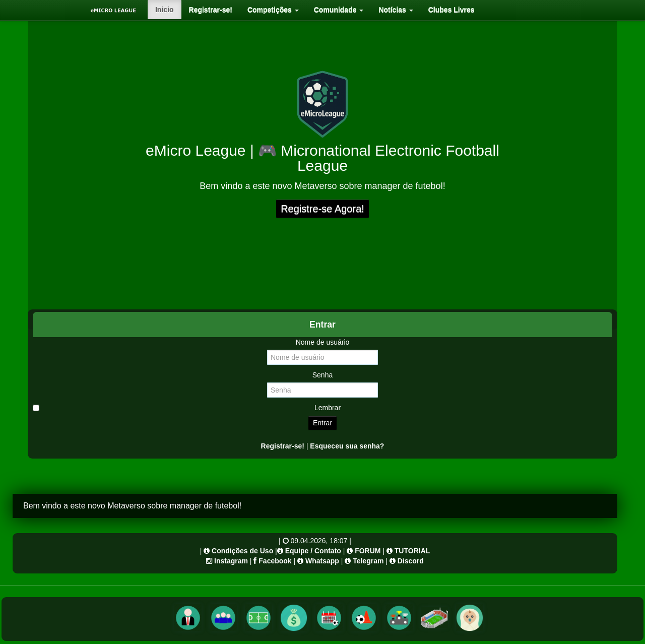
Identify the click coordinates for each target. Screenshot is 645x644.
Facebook (275, 561)
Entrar (322, 423)
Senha (322, 375)
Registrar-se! (211, 10)
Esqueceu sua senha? (347, 446)
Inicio (165, 10)
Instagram (231, 561)
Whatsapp (322, 561)
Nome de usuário (323, 342)
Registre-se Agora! (322, 209)
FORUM (368, 551)
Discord (411, 561)
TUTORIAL (412, 551)
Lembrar (187, 408)
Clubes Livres (451, 10)
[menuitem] (165, 10)
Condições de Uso (242, 551)
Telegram (368, 561)
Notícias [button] (396, 10)
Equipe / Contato (313, 551)
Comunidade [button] (339, 10)
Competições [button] (273, 10)
